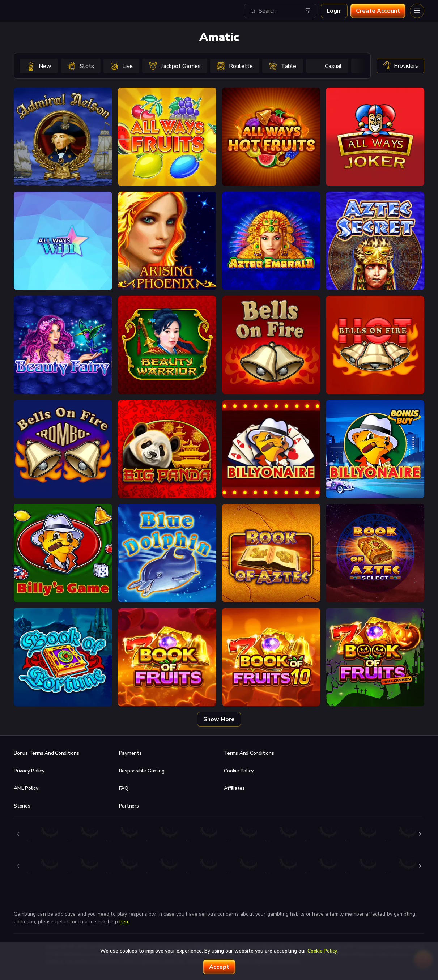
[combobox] (280, 11)
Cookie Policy (239, 771)
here (124, 922)
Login (334, 11)
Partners (129, 806)
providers (400, 66)
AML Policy (26, 788)
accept (219, 967)
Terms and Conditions (249, 753)
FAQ (124, 788)
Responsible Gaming (142, 771)
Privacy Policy (29, 771)
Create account (378, 11)
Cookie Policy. (323, 951)
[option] (39, 66)
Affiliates (234, 788)
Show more (219, 719)
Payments (130, 753)
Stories (22, 806)
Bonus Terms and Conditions (46, 753)
